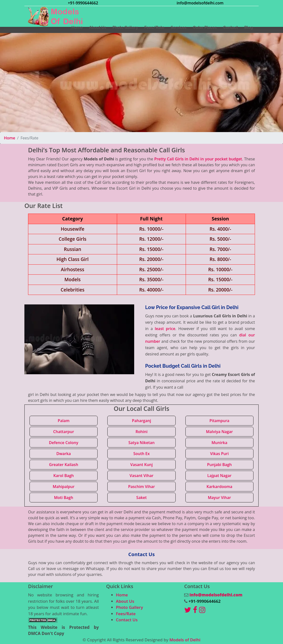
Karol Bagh (64, 476)
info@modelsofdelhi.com (200, 3)
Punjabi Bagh (219, 465)
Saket (142, 498)
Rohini (141, 432)
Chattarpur (64, 432)
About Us (125, 601)
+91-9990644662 (83, 3)
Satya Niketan (141, 443)
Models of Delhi (185, 640)
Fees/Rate (126, 614)
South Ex (141, 454)
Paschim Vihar (141, 487)
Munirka (219, 443)
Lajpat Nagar (219, 476)
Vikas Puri (219, 454)
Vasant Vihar (141, 476)
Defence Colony (64, 443)
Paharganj (141, 421)
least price (165, 329)
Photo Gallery (129, 607)
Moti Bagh (64, 498)
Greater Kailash (64, 465)
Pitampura (219, 421)
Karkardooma (219, 487)
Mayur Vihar (219, 498)
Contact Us (127, 620)
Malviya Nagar (219, 432)
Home (10, 138)
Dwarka (64, 454)
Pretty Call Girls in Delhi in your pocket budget (198, 159)
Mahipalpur (64, 487)
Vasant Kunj (141, 465)
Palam (64, 421)
